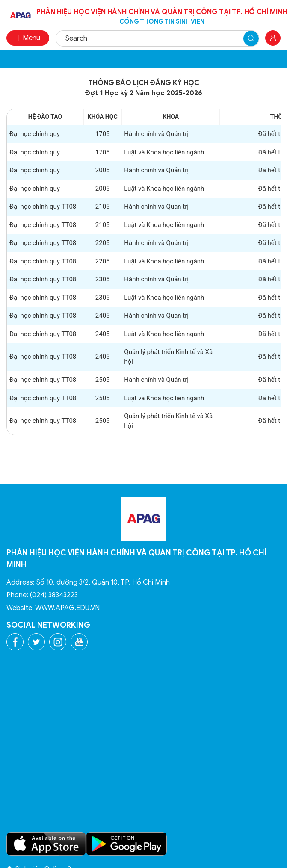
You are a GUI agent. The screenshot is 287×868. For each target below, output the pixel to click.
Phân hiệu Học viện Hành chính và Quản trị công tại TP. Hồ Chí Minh (162, 17)
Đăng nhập (273, 38)
